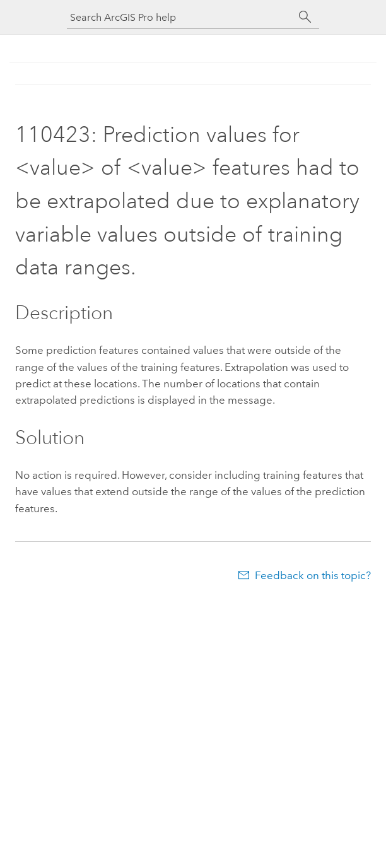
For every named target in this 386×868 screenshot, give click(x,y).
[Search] (305, 17)
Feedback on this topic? (313, 575)
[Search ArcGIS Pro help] (180, 17)
